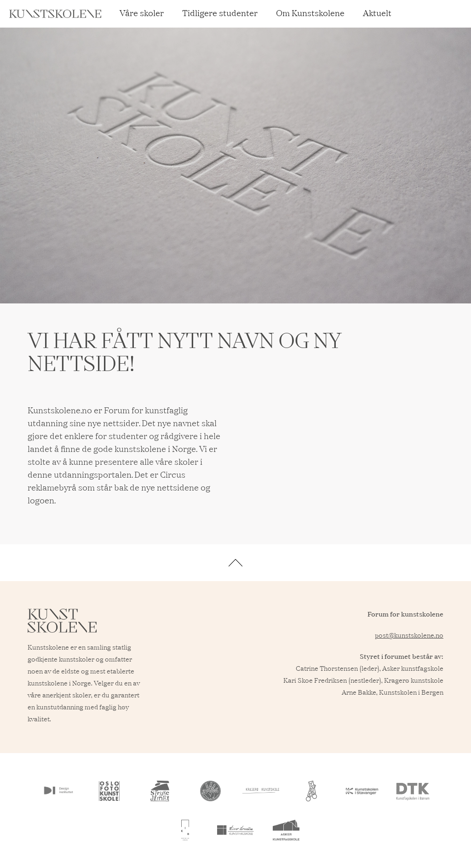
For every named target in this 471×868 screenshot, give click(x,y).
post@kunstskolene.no (409, 636)
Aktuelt (377, 14)
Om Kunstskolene (310, 14)
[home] (55, 14)
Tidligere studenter (220, 14)
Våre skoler (142, 14)
